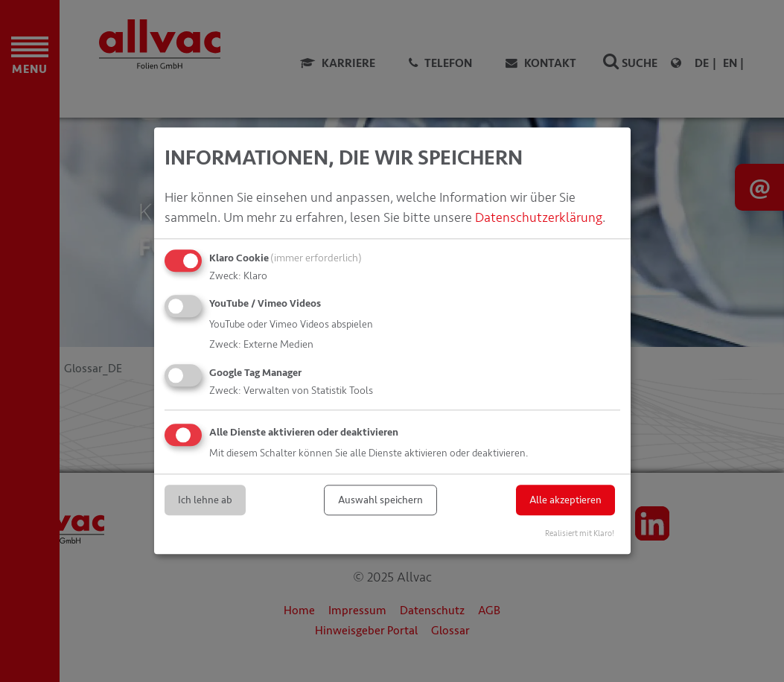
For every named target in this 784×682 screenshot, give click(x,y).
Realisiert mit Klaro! (580, 534)
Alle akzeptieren (565, 500)
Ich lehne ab (205, 500)
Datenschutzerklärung (539, 217)
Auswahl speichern (380, 500)
